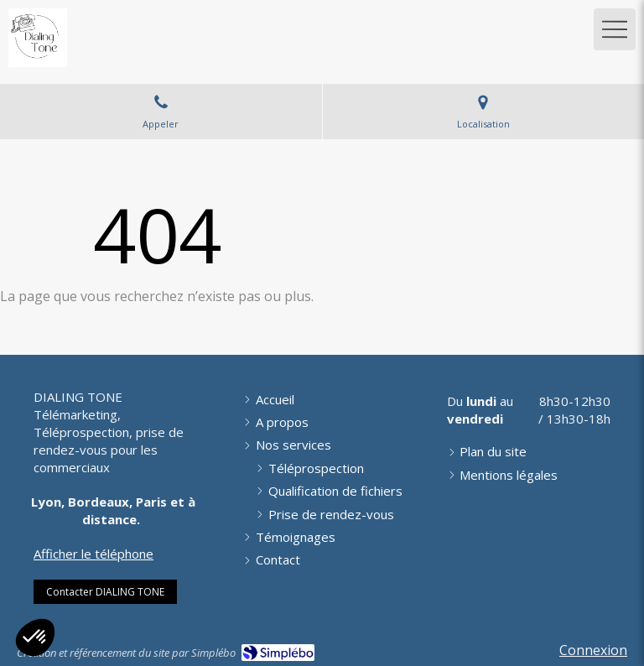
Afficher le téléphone (93, 554)
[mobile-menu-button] (615, 29)
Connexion (593, 650)
